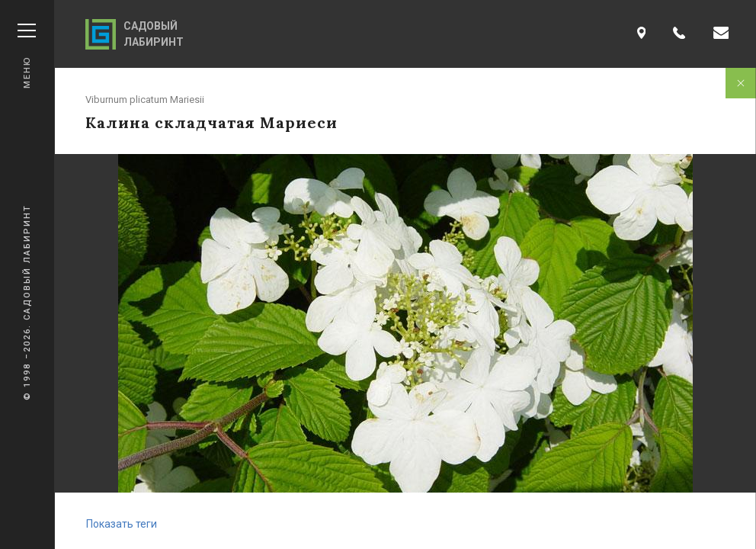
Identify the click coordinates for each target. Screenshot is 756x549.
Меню (27, 56)
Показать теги (122, 524)
